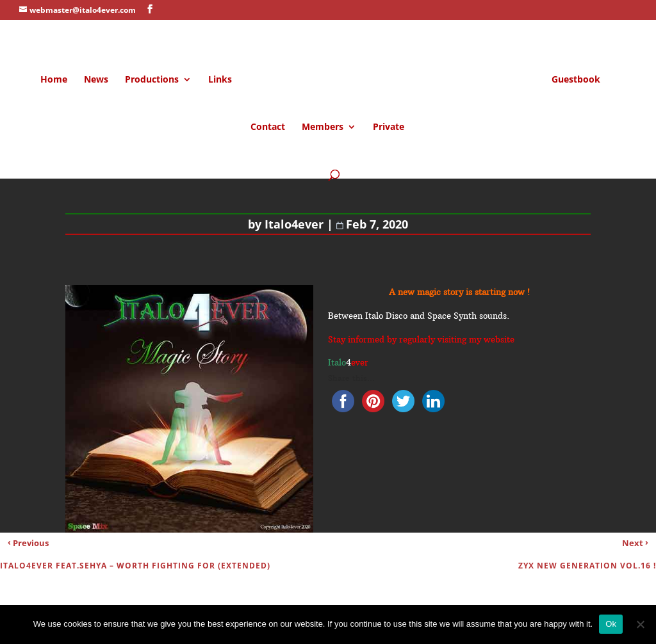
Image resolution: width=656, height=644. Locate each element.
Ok (611, 624)
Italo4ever (294, 224)
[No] (640, 624)
